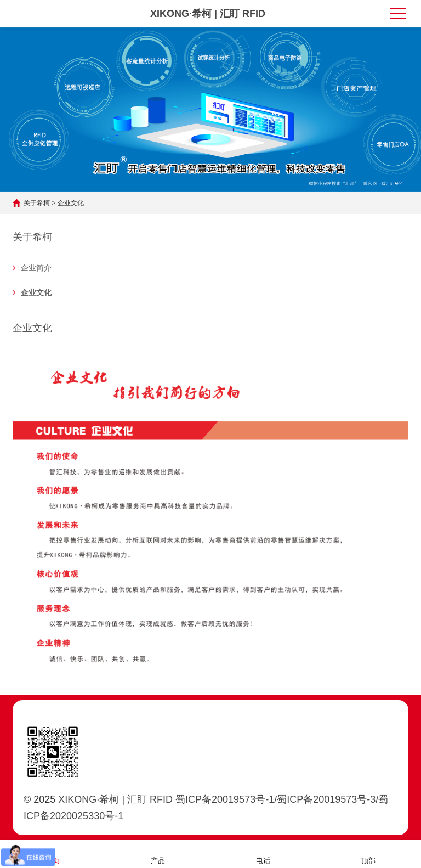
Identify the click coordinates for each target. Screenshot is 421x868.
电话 (263, 853)
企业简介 (36, 268)
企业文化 (71, 203)
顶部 (368, 853)
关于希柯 (37, 203)
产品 (158, 853)
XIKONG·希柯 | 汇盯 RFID (208, 14)
